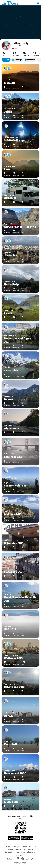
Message (17, 60)
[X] (32, 859)
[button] (38, 3)
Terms (30, 849)
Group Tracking (14, 849)
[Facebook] (23, 859)
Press (24, 849)
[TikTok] (28, 859)
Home (25, 846)
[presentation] (39, 54)
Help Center (31, 852)
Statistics (30, 60)
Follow (6, 60)
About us (32, 846)
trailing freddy (20, 43)
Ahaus (15, 49)
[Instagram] (18, 859)
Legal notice (21, 855)
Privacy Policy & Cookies (15, 852)
